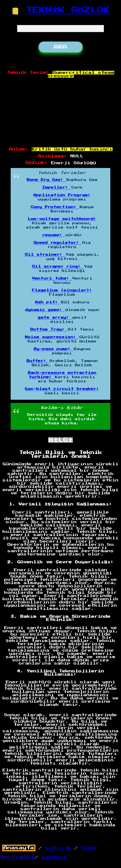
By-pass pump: (54, 349)
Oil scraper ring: (58, 267)
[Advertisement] (61, 113)
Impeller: (56, 188)
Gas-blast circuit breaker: (62, 389)
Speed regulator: (58, 243)
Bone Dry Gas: (47, 180)
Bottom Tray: (49, 330)
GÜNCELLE (54, 858)
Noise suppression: (52, 337)
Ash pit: (48, 302)
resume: (54, 235)
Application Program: (62, 195)
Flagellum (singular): (62, 290)
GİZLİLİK (58, 848)
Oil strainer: (45, 255)
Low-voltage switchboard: (62, 219)
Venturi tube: (52, 279)
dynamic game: (45, 310)
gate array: (55, 318)
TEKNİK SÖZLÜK (68, 10)
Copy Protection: (55, 207)
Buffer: (38, 361)
